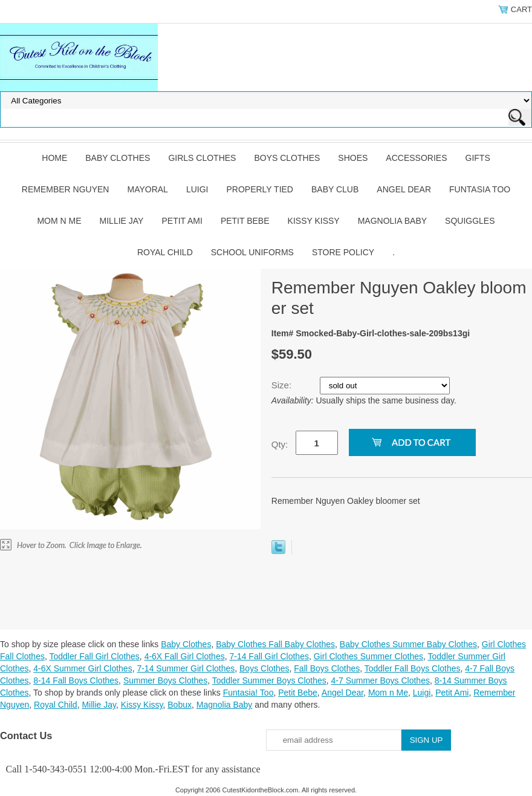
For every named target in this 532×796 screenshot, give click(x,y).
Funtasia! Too (248, 693)
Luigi (197, 189)
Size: (283, 385)
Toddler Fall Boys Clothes (413, 668)
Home (54, 158)
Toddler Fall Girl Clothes (94, 656)
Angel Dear (404, 189)
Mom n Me (59, 221)
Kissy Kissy (314, 221)
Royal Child (165, 252)
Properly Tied (260, 189)
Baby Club (335, 189)
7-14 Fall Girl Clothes (269, 656)
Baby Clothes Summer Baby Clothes (408, 644)
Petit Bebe (245, 221)
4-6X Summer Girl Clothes (83, 668)
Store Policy (343, 252)
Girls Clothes (202, 158)
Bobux (180, 705)
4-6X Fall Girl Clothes (185, 656)
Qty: (280, 444)
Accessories (416, 158)
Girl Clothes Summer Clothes (368, 656)
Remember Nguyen (66, 189)
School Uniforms (252, 252)
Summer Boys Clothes (165, 680)
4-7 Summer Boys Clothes (381, 680)
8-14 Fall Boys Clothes (76, 680)
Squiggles (470, 221)
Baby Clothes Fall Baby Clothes (275, 644)
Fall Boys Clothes (327, 668)
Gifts (478, 158)
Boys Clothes (287, 158)
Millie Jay (122, 221)
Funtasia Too (480, 189)
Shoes (353, 158)
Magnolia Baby (392, 221)
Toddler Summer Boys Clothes (269, 680)
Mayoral (147, 189)
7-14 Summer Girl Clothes (186, 668)
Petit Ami (182, 221)
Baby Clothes (118, 158)
